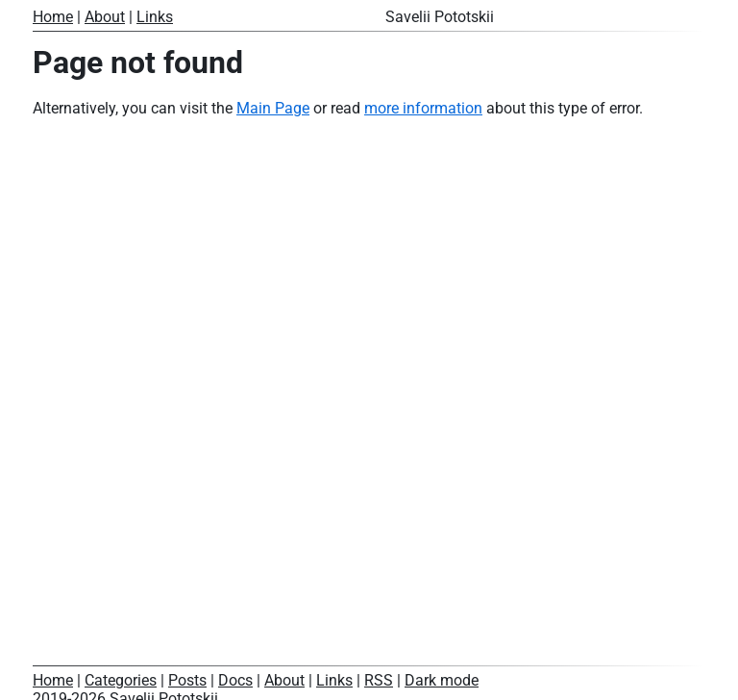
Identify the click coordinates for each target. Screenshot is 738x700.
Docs (235, 680)
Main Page (273, 108)
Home (53, 17)
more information (423, 108)
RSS (379, 680)
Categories (121, 680)
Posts (187, 680)
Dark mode (442, 680)
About (105, 17)
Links (155, 17)
